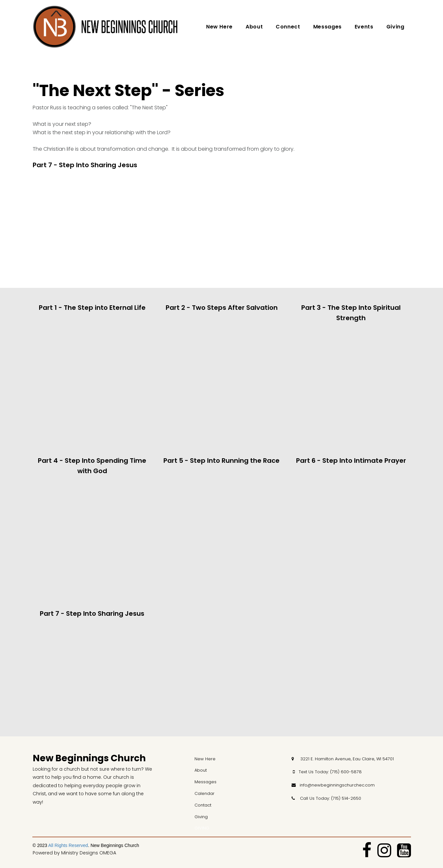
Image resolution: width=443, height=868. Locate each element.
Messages (327, 27)
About (254, 27)
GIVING (202, 828)
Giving (395, 27)
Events (364, 27)
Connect (288, 27)
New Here (219, 27)
